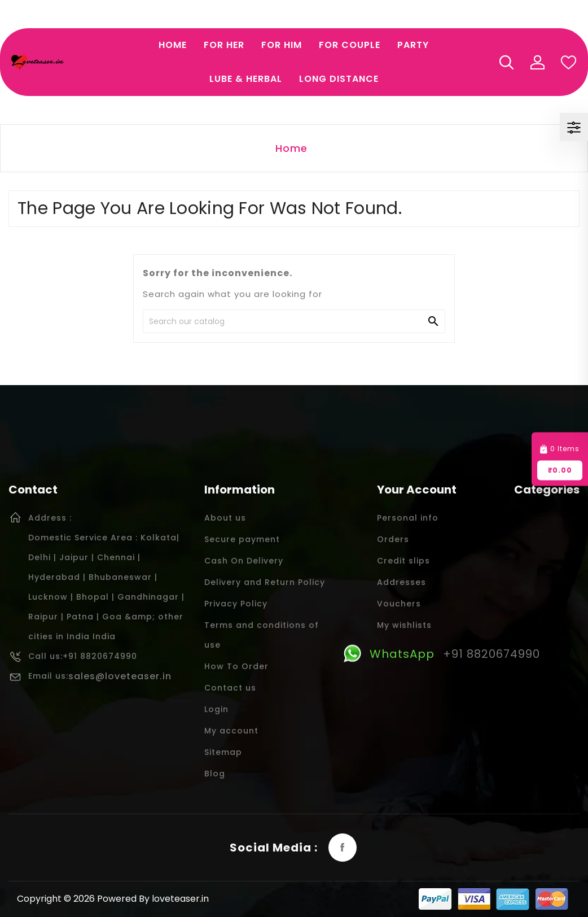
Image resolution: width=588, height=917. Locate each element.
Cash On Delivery (244, 561)
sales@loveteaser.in (120, 676)
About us (225, 518)
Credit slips (403, 561)
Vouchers (399, 604)
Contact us (230, 688)
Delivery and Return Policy (265, 582)
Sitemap (223, 752)
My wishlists (404, 625)
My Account (537, 62)
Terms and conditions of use (262, 635)
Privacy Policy (236, 604)
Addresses (401, 582)
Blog (215, 774)
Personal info (408, 518)
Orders (393, 539)
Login (216, 709)
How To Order (236, 666)
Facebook (343, 848)
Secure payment (242, 539)
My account (231, 731)
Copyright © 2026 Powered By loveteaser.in (113, 899)
